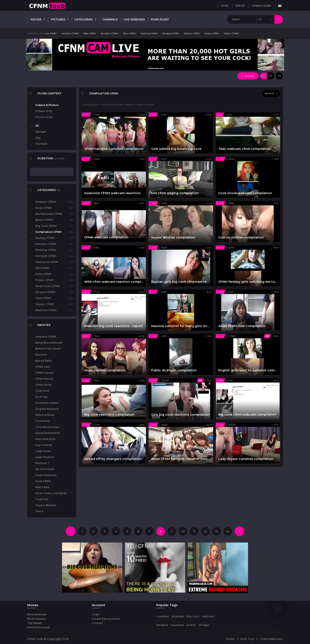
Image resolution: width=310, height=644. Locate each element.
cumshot (163, 616)
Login (96, 614)
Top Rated (34, 623)
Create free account (106, 619)
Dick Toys (247, 639)
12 (205, 531)
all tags (204, 625)
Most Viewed (36, 619)
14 (228, 531)
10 (183, 531)
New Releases (37, 614)
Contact (97, 623)
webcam (208, 616)
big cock (193, 616)
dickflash (178, 616)
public (191, 625)
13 (217, 531)
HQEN (230, 639)
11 (194, 531)
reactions (177, 625)
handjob (162, 625)
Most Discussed (38, 627)
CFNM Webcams (272, 639)
